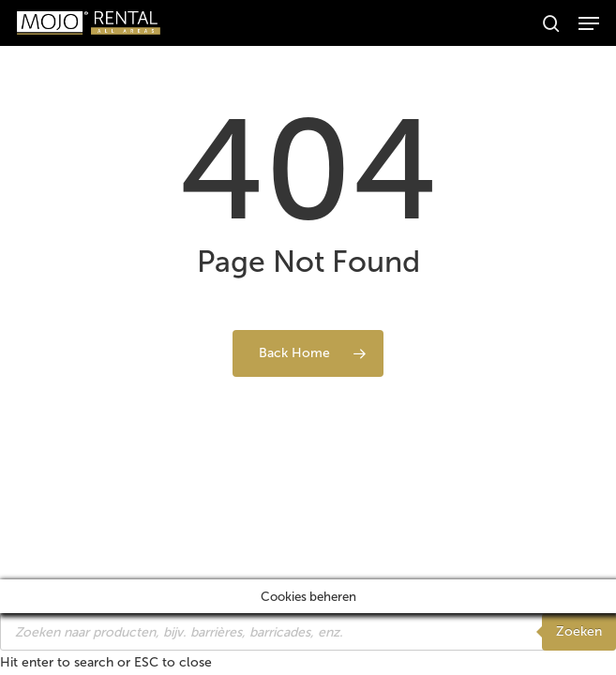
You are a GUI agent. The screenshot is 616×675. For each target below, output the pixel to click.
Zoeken (579, 631)
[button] (589, 23)
